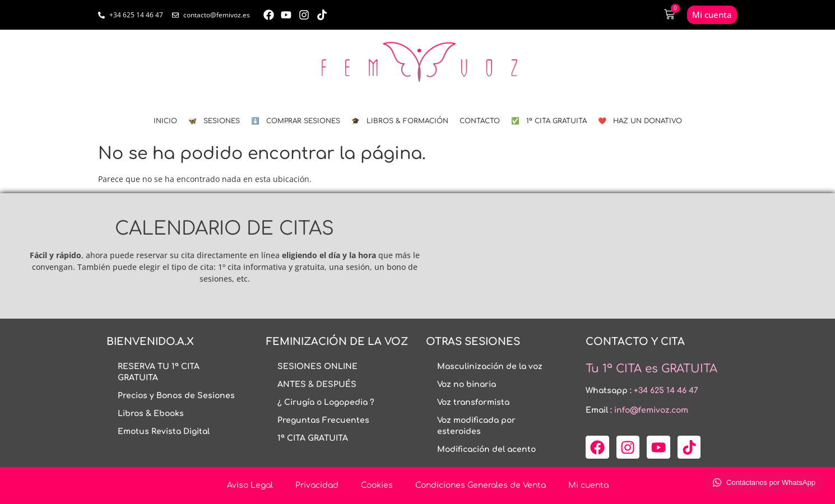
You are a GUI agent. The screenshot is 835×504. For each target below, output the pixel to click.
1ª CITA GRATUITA (313, 438)
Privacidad (317, 485)
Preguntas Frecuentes (323, 420)
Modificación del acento (486, 449)
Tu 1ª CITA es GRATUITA (651, 369)
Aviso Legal (250, 485)
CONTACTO (480, 121)
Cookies (377, 485)
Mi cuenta (588, 485)
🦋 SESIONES (214, 121)
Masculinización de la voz (490, 367)
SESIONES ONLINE (317, 367)
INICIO (165, 121)
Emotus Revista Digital (164, 431)
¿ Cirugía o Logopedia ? (326, 402)
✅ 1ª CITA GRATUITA (549, 121)
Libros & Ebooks (151, 414)
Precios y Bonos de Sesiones (176, 396)
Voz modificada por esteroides (476, 426)
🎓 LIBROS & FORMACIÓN (400, 121)
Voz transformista (473, 402)
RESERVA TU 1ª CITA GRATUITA (159, 372)
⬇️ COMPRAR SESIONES (296, 121)
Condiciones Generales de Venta (481, 485)
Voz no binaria (467, 384)
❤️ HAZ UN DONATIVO (640, 121)
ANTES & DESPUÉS (317, 384)
